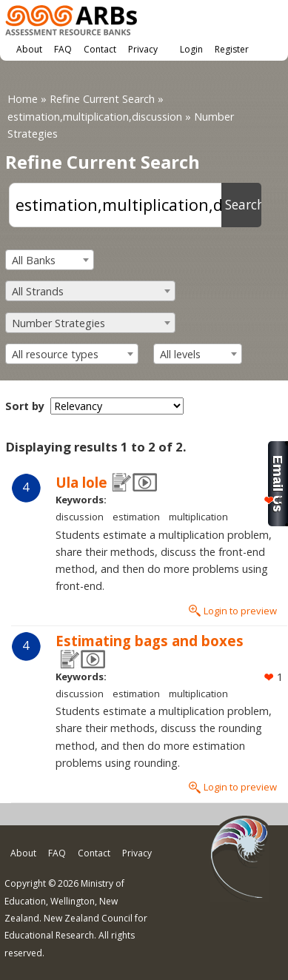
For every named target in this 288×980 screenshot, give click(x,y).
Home (23, 99)
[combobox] (50, 260)
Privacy (143, 49)
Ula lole (81, 482)
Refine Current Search (102, 99)
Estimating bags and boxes (150, 641)
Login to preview (240, 611)
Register (232, 49)
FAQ (63, 49)
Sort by (25, 406)
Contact (100, 49)
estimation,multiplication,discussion (95, 117)
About (29, 49)
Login (191, 49)
